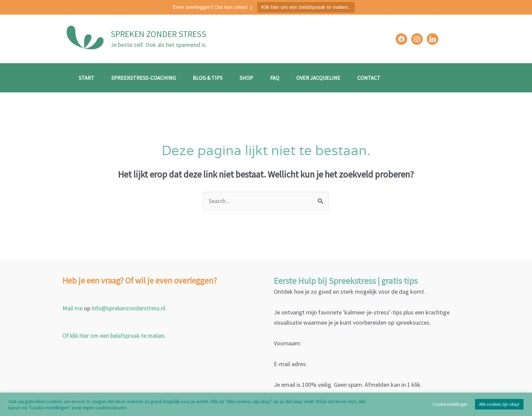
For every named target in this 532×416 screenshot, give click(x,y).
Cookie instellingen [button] (450, 404)
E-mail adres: (290, 364)
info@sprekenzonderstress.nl (129, 309)
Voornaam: (288, 343)
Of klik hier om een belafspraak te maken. (115, 336)
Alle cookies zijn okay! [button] (499, 404)
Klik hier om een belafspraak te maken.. (306, 7)
